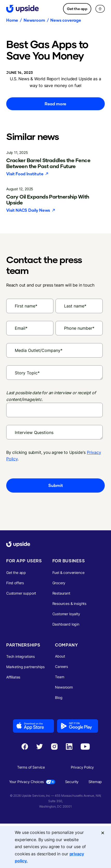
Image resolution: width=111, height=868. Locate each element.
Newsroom (34, 20)
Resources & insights (70, 603)
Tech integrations (20, 656)
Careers (61, 666)
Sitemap (95, 782)
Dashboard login (66, 624)
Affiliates (13, 677)
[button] (100, 9)
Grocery (59, 583)
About (60, 656)
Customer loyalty (66, 614)
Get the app (77, 9)
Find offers (15, 583)
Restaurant (61, 593)
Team (60, 677)
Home (12, 20)
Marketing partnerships (25, 667)
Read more (55, 104)
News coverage (66, 20)
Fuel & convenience (68, 573)
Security (72, 782)
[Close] (103, 833)
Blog (59, 697)
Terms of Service (31, 767)
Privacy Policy (82, 767)
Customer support (21, 593)
